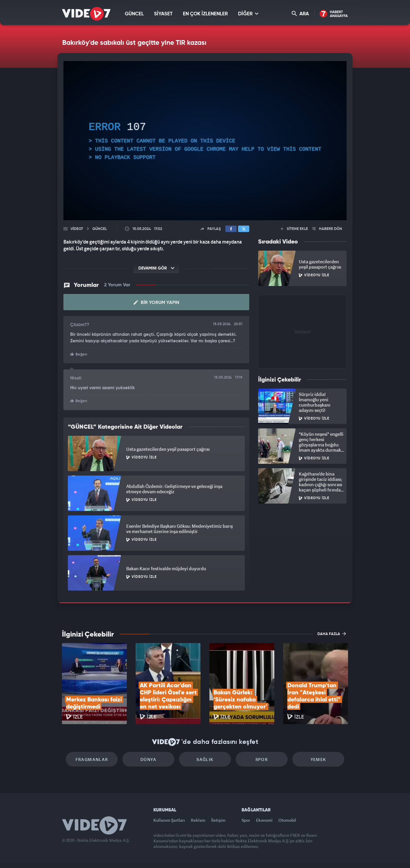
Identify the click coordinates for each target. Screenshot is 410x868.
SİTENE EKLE (294, 229)
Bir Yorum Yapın (156, 303)
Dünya (148, 759)
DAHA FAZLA (332, 634)
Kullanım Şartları (169, 820)
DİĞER (248, 14)
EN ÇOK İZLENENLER (205, 14)
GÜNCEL (134, 14)
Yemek (318, 759)
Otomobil (287, 820)
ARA (300, 14)
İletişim (218, 820)
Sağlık (205, 759)
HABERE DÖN (327, 229)
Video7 (77, 229)
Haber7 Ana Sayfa (334, 14)
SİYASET (163, 14)
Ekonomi (264, 820)
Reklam (198, 820)
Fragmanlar (92, 759)
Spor (262, 759)
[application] (205, 141)
